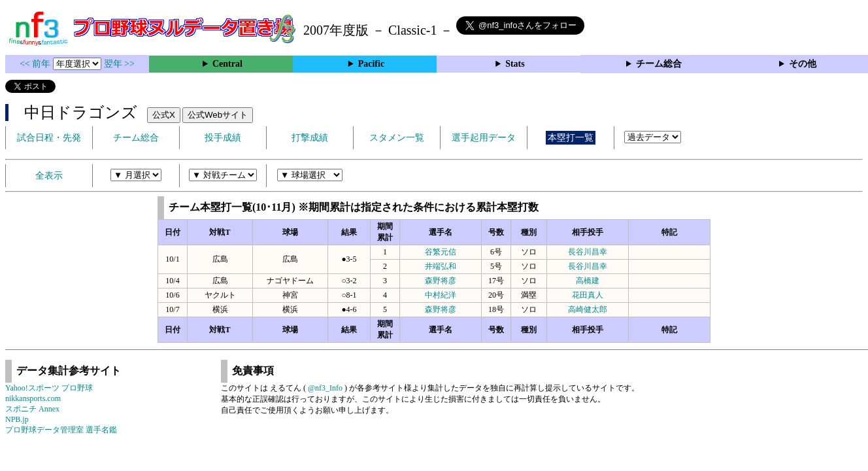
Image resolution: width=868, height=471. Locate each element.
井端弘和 (441, 266)
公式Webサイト (218, 115)
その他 (803, 64)
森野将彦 (441, 281)
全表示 (49, 176)
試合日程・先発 (49, 138)
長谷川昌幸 (588, 252)
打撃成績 (310, 138)
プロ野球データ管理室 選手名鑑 (61, 430)
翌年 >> (119, 64)
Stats (515, 64)
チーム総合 (659, 64)
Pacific (371, 64)
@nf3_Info (325, 388)
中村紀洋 (441, 295)
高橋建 (588, 281)
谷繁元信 (441, 252)
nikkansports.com (33, 398)
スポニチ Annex (32, 409)
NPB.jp (17, 419)
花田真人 (588, 295)
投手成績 (223, 138)
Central (227, 64)
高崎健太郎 (588, 309)
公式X (164, 115)
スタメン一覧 (397, 138)
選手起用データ (484, 138)
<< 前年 (36, 64)
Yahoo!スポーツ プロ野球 (49, 388)
